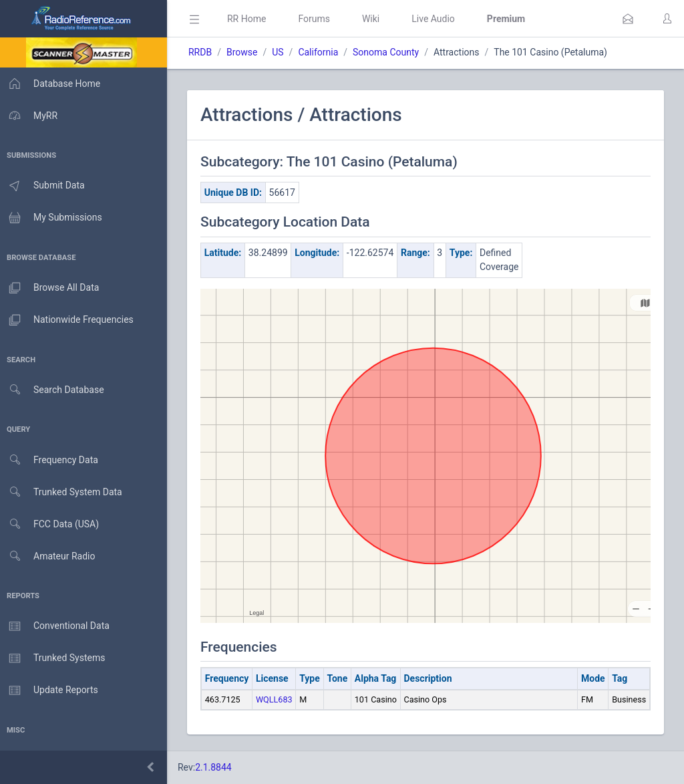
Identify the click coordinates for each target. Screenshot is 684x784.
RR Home (250, 19)
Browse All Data (51, 288)
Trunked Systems (54, 658)
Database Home (52, 84)
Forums (318, 19)
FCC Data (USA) (51, 524)
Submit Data (44, 186)
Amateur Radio (50, 556)
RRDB (204, 52)
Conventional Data (57, 626)
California (322, 52)
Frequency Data (51, 460)
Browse (246, 52)
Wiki (375, 19)
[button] (628, 19)
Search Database (54, 390)
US (282, 52)
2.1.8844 (217, 767)
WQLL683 (278, 699)
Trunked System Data (63, 492)
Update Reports (51, 690)
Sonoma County (390, 52)
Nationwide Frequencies (69, 320)
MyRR (31, 116)
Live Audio (437, 19)
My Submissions (53, 218)
